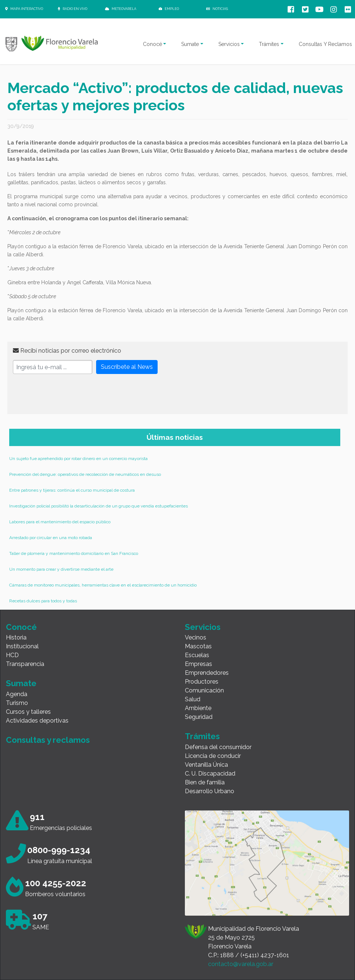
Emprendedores (207, 673)
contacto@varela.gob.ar (241, 964)
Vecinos (196, 637)
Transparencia (25, 664)
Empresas (198, 664)
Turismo (17, 703)
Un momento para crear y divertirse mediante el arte (61, 569)
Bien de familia (205, 782)
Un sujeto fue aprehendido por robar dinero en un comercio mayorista (78, 459)
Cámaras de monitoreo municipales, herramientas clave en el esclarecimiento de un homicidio (103, 585)
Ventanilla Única (206, 765)
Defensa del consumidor (218, 747)
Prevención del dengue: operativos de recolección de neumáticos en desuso (85, 474)
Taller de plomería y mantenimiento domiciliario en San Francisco (74, 553)
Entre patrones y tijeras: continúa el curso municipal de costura (72, 490)
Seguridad (199, 717)
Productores (202, 682)
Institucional (22, 646)
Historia (16, 637)
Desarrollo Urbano (210, 791)
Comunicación (204, 690)
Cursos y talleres (28, 712)
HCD (12, 655)
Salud (193, 699)
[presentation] (69, 394)
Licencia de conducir (213, 756)
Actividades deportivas (37, 721)
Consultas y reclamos (48, 740)
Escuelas (197, 655)
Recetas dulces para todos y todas (43, 601)
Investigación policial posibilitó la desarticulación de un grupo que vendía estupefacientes (99, 506)
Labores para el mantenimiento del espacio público (60, 522)
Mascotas (198, 646)
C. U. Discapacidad (210, 774)
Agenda (17, 694)
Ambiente (198, 708)
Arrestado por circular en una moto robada (51, 538)
